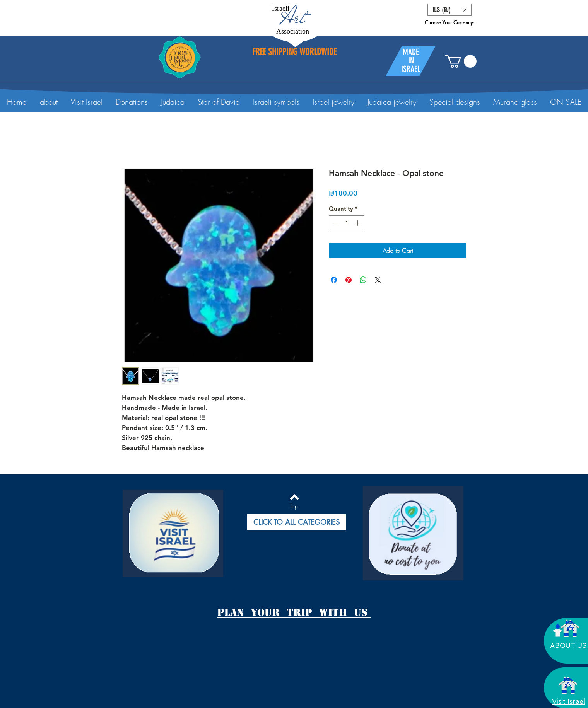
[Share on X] (378, 280)
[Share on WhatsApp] (363, 280)
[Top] (294, 506)
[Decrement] (335, 223)
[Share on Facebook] (334, 280)
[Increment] (358, 223)
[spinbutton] (347, 223)
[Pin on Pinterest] (349, 280)
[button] (450, 10)
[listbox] (450, 10)
